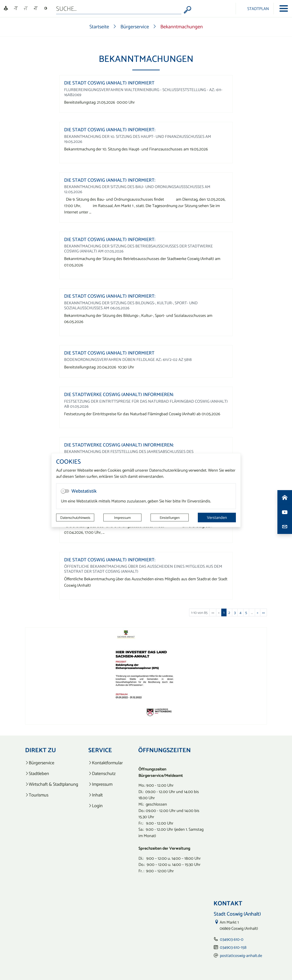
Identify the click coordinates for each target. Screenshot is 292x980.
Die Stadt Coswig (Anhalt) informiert (109, 83)
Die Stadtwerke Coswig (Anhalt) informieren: (119, 394)
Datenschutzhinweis (75, 518)
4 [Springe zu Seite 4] (240, 612)
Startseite (99, 26)
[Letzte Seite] (263, 612)
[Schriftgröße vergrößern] (36, 8)
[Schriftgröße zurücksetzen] (26, 8)
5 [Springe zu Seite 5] (246, 612)
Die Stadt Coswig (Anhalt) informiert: (110, 130)
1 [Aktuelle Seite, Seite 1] (224, 612)
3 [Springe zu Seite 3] (235, 612)
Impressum (122, 518)
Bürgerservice (135, 26)
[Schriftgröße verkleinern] (16, 8)
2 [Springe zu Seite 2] (229, 612)
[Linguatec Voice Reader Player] (6, 9)
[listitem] (52, 763)
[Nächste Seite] (258, 612)
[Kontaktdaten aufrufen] (285, 527)
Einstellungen (170, 518)
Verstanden (217, 517)
